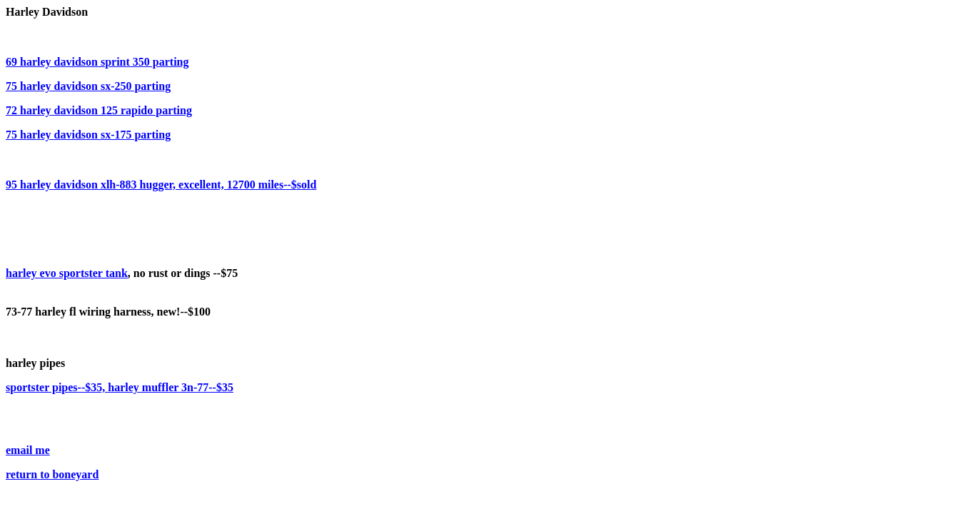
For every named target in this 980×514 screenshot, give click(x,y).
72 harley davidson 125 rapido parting (99, 110)
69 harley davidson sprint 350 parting (97, 62)
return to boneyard (52, 474)
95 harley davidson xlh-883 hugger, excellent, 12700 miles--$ (161, 185)
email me (28, 450)
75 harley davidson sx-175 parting (88, 135)
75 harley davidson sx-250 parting (88, 86)
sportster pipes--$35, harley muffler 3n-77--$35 (120, 387)
